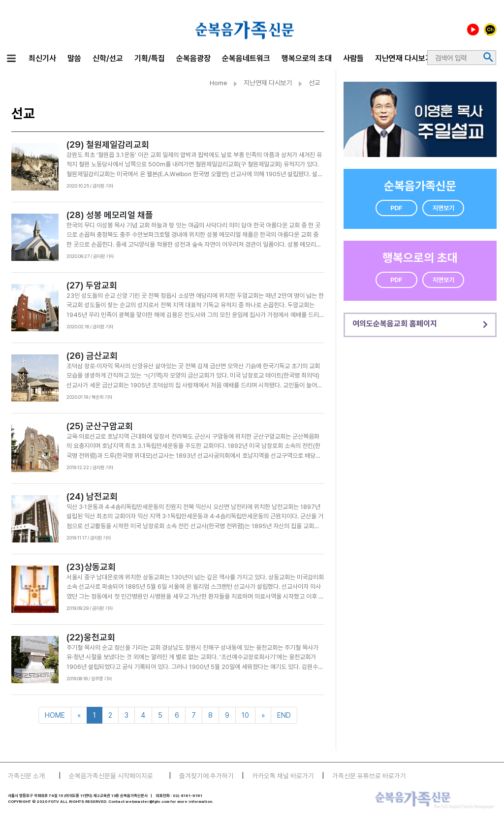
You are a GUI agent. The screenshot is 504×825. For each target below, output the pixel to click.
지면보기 (443, 208)
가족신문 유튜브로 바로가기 (369, 776)
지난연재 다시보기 (404, 58)
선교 (315, 83)
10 (245, 715)
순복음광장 (193, 58)
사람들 (353, 58)
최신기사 (42, 58)
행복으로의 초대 (307, 58)
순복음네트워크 (246, 58)
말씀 (74, 58)
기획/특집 (150, 58)
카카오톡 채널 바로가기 (283, 776)
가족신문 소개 (26, 776)
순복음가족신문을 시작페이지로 (111, 776)
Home (219, 83)
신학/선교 (108, 58)
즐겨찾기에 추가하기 (206, 776)
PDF (396, 208)
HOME (55, 715)
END (284, 715)
